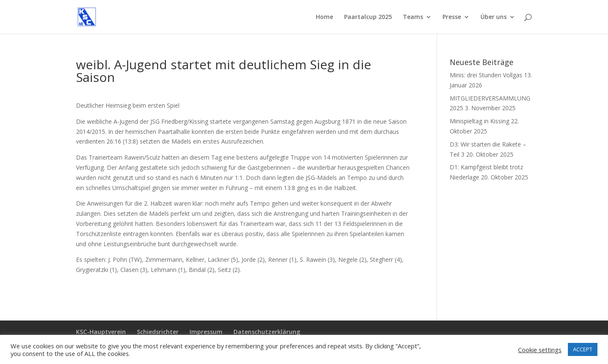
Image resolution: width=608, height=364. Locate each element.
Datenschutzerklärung (267, 332)
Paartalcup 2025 (368, 17)
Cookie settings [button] (540, 350)
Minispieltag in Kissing (479, 121)
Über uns (494, 17)
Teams (413, 17)
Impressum (206, 332)
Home (324, 17)
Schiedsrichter (158, 332)
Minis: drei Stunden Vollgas (486, 75)
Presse (452, 17)
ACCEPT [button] (583, 349)
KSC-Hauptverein (101, 332)
